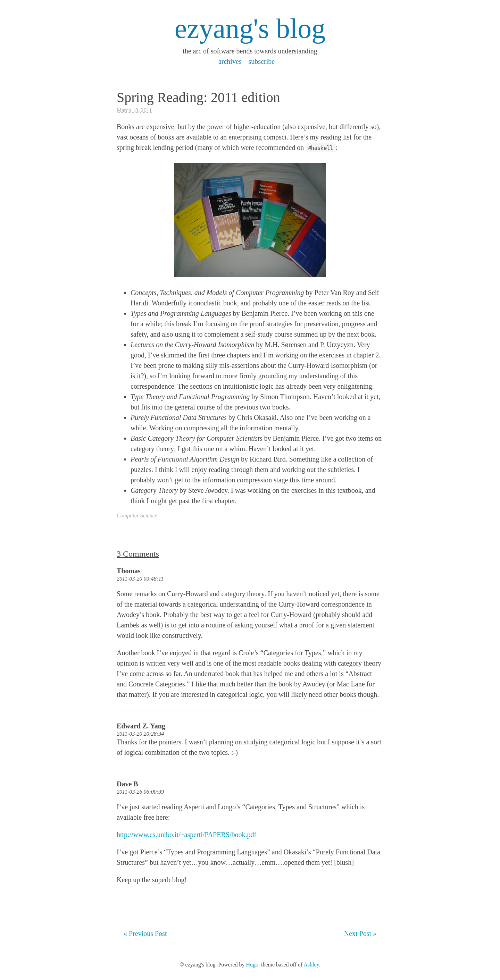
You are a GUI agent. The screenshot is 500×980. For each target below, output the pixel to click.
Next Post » (360, 933)
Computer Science (137, 516)
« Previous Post (145, 933)
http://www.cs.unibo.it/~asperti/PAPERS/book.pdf (186, 835)
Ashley (311, 965)
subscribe (262, 61)
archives (230, 61)
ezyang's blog (250, 28)
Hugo (252, 965)
